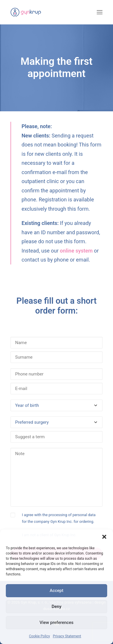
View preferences (57, 622)
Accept (56, 591)
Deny (57, 607)
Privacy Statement (67, 636)
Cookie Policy (39, 636)
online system (76, 251)
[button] (104, 537)
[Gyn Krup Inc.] (26, 12)
